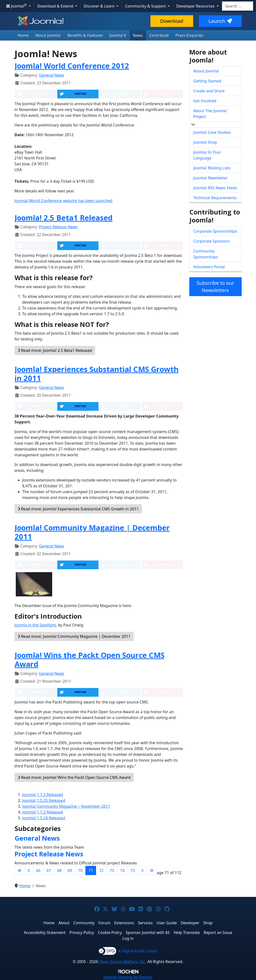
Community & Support (146, 6)
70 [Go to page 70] (80, 870)
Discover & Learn (100, 6)
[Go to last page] (152, 870)
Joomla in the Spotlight (35, 625)
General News (51, 75)
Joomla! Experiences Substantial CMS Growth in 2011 (97, 374)
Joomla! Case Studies (212, 132)
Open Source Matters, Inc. (123, 962)
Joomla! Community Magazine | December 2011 (92, 532)
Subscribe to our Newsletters (215, 287)
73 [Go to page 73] (112, 870)
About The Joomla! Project (210, 114)
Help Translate (187, 933)
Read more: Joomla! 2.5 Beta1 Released (55, 350)
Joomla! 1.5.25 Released (44, 800)
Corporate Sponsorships (215, 231)
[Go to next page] (142, 870)
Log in (128, 938)
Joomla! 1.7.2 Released (43, 812)
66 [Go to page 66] (38, 870)
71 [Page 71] (91, 870)
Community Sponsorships (206, 254)
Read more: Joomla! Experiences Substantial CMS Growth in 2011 (78, 509)
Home (23, 35)
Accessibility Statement (45, 933)
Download (172, 21)
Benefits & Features (85, 35)
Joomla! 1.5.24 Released (44, 818)
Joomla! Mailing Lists (212, 168)
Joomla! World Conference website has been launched (64, 201)
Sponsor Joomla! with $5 (148, 933)
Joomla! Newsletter (211, 178)
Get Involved (205, 101)
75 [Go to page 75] (133, 870)
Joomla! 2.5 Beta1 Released (64, 218)
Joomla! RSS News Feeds (215, 188)
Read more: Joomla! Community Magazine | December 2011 (74, 636)
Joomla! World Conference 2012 (72, 66)
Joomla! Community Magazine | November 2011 (66, 806)
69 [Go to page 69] (70, 870)
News (138, 35)
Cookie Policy (110, 933)
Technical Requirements (215, 198)
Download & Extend (56, 6)
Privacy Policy (82, 933)
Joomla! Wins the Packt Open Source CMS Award (90, 660)
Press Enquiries (189, 35)
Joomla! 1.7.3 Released (43, 795)
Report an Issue (218, 933)
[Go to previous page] (29, 870)
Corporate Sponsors (212, 241)
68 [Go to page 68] (59, 870)
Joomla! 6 (118, 35)
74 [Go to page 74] (122, 870)
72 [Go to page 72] (101, 870)
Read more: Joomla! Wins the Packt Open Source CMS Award (74, 777)
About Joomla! (48, 35)
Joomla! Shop (205, 142)
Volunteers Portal (209, 267)
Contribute (159, 35)
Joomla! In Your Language (207, 155)
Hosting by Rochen (128, 977)
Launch (220, 21)
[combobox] (238, 6)
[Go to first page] (20, 870)
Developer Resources (196, 6)
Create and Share (209, 91)
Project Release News (58, 227)
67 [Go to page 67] (49, 870)
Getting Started (207, 81)
